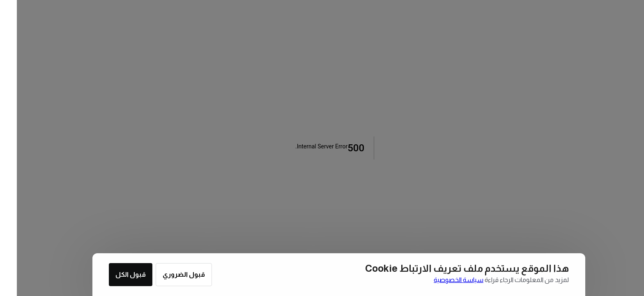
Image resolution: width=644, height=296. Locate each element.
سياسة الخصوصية (442, 280)
